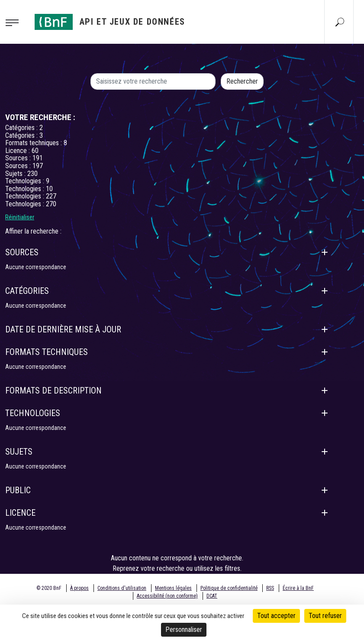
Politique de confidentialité (229, 588)
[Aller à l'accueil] (110, 22)
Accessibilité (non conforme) (167, 596)
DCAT (212, 596)
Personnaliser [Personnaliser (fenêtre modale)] (184, 630)
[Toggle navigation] (15, 22)
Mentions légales (173, 588)
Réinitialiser (20, 217)
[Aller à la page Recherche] (340, 22)
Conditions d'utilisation (122, 588)
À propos (79, 588)
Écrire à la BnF (298, 588)
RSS (270, 588)
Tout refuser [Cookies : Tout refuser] (325, 616)
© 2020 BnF (49, 588)
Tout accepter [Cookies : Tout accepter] (276, 616)
